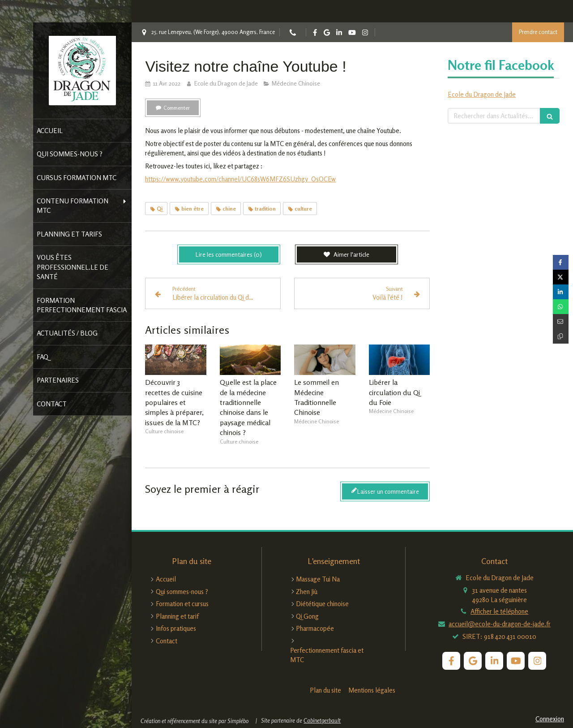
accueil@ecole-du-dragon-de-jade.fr (500, 624)
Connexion (550, 719)
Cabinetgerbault (322, 720)
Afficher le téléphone (499, 611)
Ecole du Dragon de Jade (482, 94)
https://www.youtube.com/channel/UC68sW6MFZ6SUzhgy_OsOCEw (240, 179)
